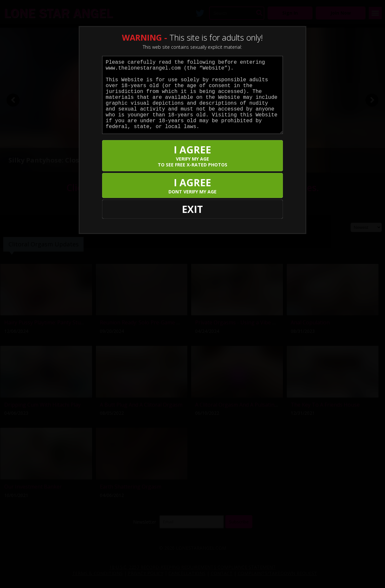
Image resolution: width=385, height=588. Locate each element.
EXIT (192, 209)
